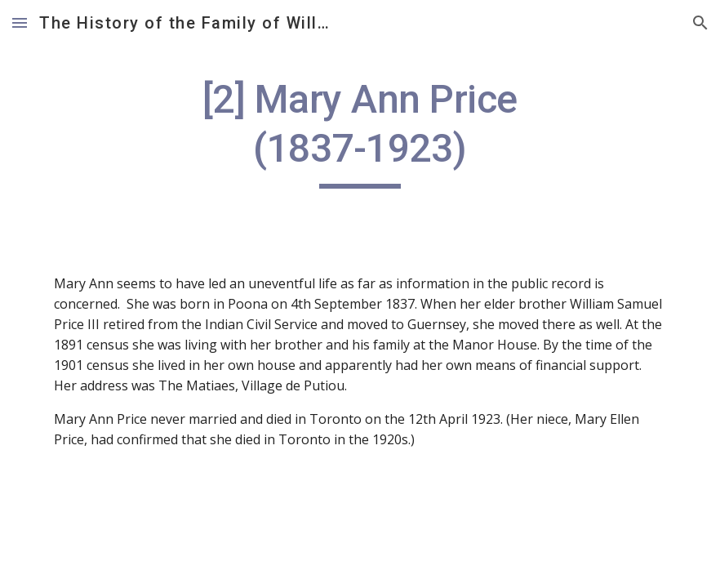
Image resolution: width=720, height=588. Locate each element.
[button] (20, 22)
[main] (360, 132)
